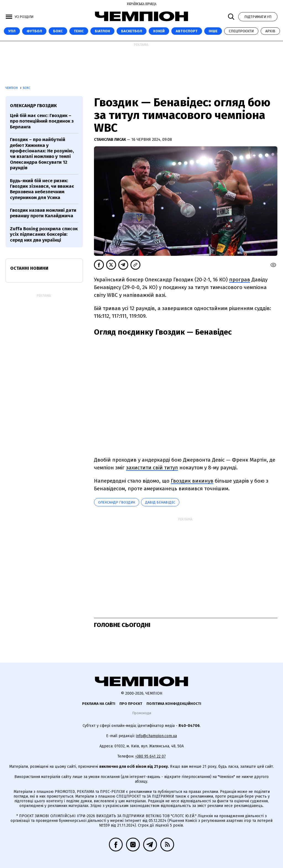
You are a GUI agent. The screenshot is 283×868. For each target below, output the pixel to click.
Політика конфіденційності (174, 704)
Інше (213, 31)
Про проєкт (131, 704)
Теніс (79, 31)
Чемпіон (12, 88)
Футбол (34, 31)
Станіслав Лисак (110, 140)
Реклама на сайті (99, 704)
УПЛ (12, 31)
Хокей (159, 31)
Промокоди (142, 713)
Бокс (58, 31)
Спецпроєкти (241, 31)
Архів (270, 31)
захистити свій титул (152, 468)
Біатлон (102, 31)
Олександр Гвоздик (117, 502)
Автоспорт (187, 31)
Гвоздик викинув (192, 481)
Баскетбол (132, 31)
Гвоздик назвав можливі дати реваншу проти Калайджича (43, 213)
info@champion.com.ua (156, 736)
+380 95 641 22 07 (150, 756)
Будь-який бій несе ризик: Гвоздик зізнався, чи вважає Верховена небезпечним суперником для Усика (42, 189)
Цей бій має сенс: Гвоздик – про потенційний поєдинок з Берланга (42, 121)
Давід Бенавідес (160, 502)
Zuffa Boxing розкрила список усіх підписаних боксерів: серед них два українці (44, 234)
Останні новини (29, 268)
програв (240, 280)
